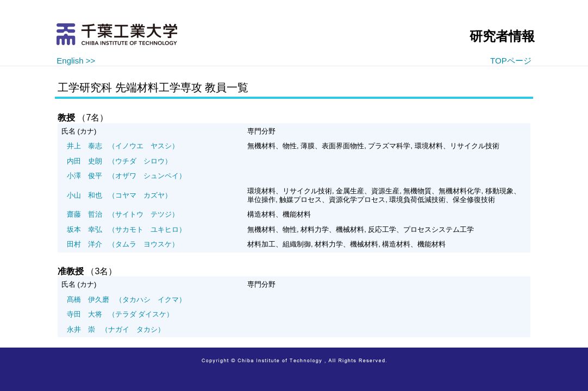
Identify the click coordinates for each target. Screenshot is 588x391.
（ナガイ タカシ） (116, 329)
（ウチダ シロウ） (119, 161)
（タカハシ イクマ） (126, 299)
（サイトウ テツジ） (123, 214)
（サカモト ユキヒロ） (126, 229)
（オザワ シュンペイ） (126, 176)
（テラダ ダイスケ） (120, 314)
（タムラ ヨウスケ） (123, 244)
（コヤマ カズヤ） (119, 195)
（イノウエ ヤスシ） (123, 146)
